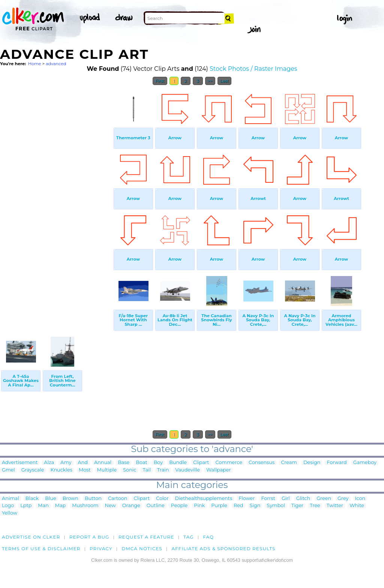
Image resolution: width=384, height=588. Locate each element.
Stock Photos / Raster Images (253, 69)
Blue (50, 499)
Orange (131, 506)
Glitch (303, 499)
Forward (337, 463)
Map (60, 506)
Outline (156, 506)
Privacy (101, 548)
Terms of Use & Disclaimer (41, 548)
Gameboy (365, 463)
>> (210, 81)
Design (312, 463)
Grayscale (33, 470)
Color (162, 499)
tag (188, 537)
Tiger (297, 506)
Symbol (276, 506)
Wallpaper (219, 470)
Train (163, 470)
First (160, 81)
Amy (66, 463)
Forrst (268, 499)
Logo (8, 506)
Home (35, 64)
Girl (286, 499)
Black (32, 499)
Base (124, 463)
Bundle (178, 463)
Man (43, 506)
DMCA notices (142, 548)
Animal (10, 499)
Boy (158, 463)
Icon (360, 499)
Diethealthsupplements (204, 499)
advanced (56, 64)
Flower (247, 499)
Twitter (335, 506)
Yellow (10, 513)
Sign (255, 506)
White (357, 506)
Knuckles (61, 470)
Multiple (107, 470)
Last (224, 81)
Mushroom (85, 506)
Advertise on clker (31, 537)
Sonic (130, 470)
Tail (146, 470)
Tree (315, 506)
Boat (141, 463)
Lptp (26, 506)
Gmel (8, 470)
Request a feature (146, 537)
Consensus (262, 463)
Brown (70, 499)
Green (324, 499)
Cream (289, 463)
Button (93, 499)
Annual (103, 463)
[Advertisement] (56, 201)
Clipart (201, 463)
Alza (49, 463)
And (83, 463)
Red (238, 506)
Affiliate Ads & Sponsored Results (223, 548)
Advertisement (20, 463)
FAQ (208, 537)
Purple (219, 506)
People (179, 506)
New (110, 506)
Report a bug (89, 537)
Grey (343, 499)
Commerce (229, 463)
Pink (199, 506)
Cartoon (118, 499)
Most (85, 470)
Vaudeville (187, 470)
